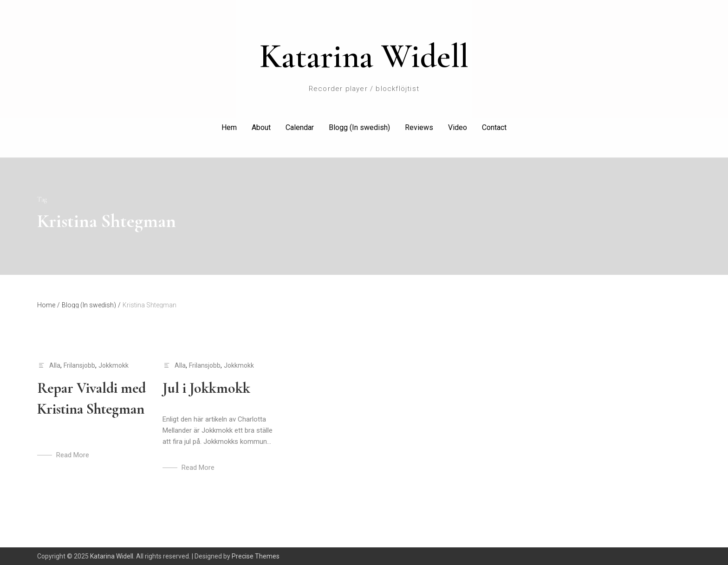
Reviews (419, 127)
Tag (42, 199)
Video (458, 127)
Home (49, 305)
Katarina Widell (364, 56)
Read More (73, 455)
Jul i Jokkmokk (206, 388)
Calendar (300, 127)
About (261, 127)
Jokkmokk (114, 365)
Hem (229, 127)
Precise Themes (256, 556)
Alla (55, 365)
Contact (494, 127)
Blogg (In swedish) (359, 127)
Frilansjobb (79, 365)
